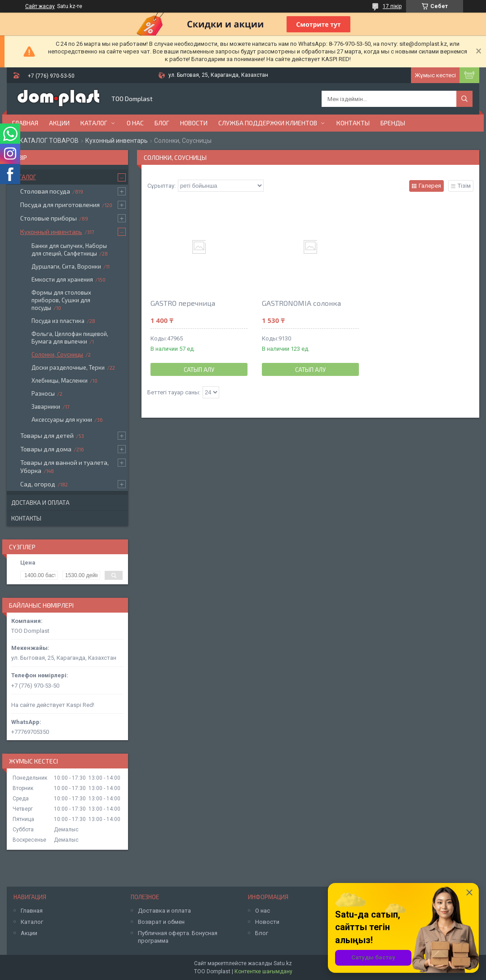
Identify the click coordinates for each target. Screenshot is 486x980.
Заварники (46, 406)
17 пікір (392, 6)
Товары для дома (46, 449)
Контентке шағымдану (263, 971)
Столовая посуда (45, 191)
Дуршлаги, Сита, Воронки (66, 266)
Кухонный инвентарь (117, 141)
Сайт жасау (40, 6)
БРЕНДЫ (393, 123)
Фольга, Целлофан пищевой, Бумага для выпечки (70, 338)
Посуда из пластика (58, 321)
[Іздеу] (464, 99)
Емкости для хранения (62, 279)
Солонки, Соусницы (57, 354)
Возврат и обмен (161, 922)
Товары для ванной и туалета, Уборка (64, 466)
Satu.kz (283, 963)
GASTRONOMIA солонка (301, 303)
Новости (194, 123)
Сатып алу (199, 370)
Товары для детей (47, 435)
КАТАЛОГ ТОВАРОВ (49, 141)
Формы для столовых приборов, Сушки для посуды (61, 300)
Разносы (43, 393)
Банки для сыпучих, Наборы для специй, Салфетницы (69, 249)
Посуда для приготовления (60, 205)
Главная (25, 123)
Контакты (353, 123)
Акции (59, 123)
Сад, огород (38, 484)
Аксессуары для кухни (62, 419)
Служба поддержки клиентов (268, 123)
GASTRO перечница (183, 303)
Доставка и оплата (40, 503)
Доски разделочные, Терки (68, 367)
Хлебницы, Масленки (60, 380)
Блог (162, 123)
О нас (135, 123)
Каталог (94, 123)
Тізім (464, 186)
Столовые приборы (49, 218)
